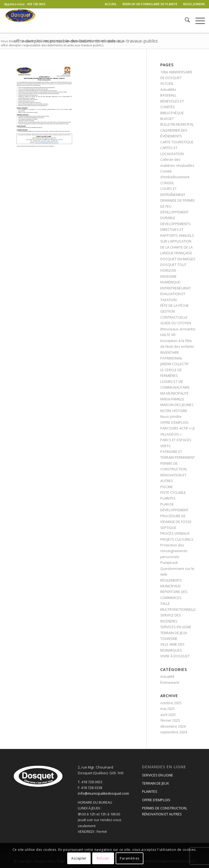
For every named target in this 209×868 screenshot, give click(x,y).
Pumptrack (169, 562)
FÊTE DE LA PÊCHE (175, 306)
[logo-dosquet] (20, 21)
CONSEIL (167, 183)
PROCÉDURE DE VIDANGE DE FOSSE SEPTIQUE (176, 522)
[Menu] (197, 21)
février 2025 (170, 720)
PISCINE (167, 487)
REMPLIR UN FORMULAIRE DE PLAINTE (150, 4)
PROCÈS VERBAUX (175, 533)
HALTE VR (168, 335)
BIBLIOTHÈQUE (172, 113)
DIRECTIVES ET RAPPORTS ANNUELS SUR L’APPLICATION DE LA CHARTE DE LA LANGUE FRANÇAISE (177, 241)
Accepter (79, 858)
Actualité (167, 676)
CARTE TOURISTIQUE (177, 142)
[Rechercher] (185, 21)
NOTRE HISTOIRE (174, 411)
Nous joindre (171, 416)
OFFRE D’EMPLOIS (174, 422)
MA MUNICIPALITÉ (174, 393)
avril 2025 (168, 715)
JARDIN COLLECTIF (174, 364)
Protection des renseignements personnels (174, 551)
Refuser (103, 858)
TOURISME (169, 639)
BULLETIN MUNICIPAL (177, 124)
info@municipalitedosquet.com (103, 793)
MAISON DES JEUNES (177, 405)
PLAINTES (168, 498)
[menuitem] (111, 4)
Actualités (168, 89)
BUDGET (167, 119)
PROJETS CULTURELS (177, 539)
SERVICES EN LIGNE (176, 627)
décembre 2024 (173, 726)
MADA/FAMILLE (172, 399)
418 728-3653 (36, 4)
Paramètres (130, 858)
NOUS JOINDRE (194, 4)
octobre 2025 (171, 703)
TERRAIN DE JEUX (174, 633)
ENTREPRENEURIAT (176, 288)
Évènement (170, 682)
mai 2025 (167, 709)
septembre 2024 (174, 732)
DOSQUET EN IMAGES (178, 259)
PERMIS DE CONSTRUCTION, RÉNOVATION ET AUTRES (165, 811)
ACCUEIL (111, 4)
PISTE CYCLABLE (173, 492)
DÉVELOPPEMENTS (176, 224)
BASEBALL (168, 95)
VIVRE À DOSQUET (175, 656)
